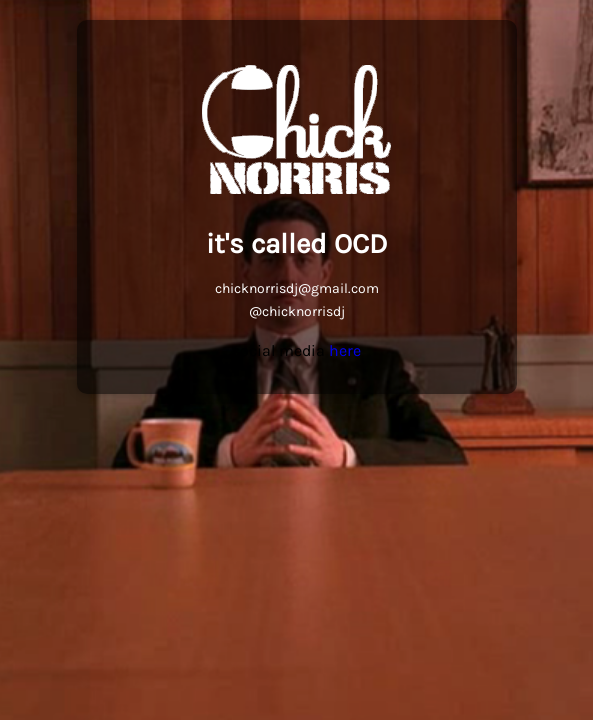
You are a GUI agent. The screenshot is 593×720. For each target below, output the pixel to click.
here (345, 350)
